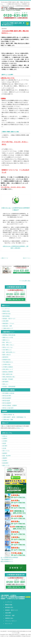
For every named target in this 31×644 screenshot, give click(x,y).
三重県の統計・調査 (8, 420)
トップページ (6, 309)
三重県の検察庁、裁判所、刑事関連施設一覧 (14, 417)
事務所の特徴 (6, 311)
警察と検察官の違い (8, 374)
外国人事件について (8, 369)
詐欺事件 (5, 461)
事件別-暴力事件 (7, 396)
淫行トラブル (6, 451)
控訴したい (5, 384)
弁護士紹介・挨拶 (7, 326)
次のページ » (27, 258)
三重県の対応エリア (8, 328)
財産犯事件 (5, 463)
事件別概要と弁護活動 (8, 393)
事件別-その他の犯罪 (8, 408)
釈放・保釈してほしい (8, 345)
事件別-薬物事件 (7, 403)
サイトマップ (9, 624)
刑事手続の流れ (7, 314)
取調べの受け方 (7, 355)
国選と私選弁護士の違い (9, 377)
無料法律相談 (6, 316)
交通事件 (5, 438)
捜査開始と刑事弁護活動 (9, 335)
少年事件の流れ (7, 364)
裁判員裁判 (5, 382)
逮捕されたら (6, 340)
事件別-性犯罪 (6, 401)
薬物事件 (5, 458)
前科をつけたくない (8, 347)
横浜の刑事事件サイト (7, 561)
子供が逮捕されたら (8, 362)
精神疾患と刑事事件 (8, 372)
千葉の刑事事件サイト (7, 559)
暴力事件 (5, 446)
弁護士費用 (5, 321)
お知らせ (5, 436)
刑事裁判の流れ (7, 360)
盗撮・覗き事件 (7, 456)
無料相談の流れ (9, 607)
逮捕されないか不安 (8, 337)
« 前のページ (4, 258)
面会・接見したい (7, 342)
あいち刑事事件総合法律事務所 (9, 557)
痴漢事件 (5, 453)
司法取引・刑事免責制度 (9, 387)
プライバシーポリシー (11, 621)
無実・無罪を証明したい (9, 352)
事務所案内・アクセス (8, 323)
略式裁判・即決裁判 (8, 379)
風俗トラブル (6, 466)
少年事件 (5, 441)
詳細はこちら (20, 428)
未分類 (4, 448)
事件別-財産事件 (7, 398)
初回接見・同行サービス (9, 319)
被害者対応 (5, 357)
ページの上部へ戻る (25, 281)
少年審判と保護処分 (8, 367)
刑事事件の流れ (9, 618)
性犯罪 (4, 443)
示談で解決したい (7, 350)
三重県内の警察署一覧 (8, 415)
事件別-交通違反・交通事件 (10, 405)
